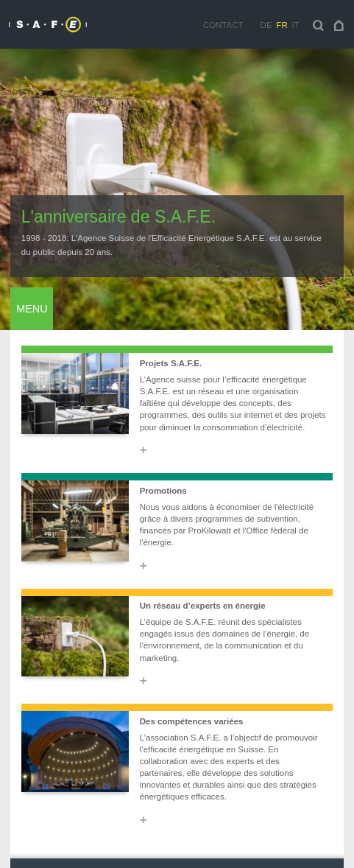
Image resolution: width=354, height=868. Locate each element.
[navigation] (339, 25)
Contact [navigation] (223, 25)
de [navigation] (266, 25)
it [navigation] (295, 25)
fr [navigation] (282, 25)
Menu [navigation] (32, 309)
